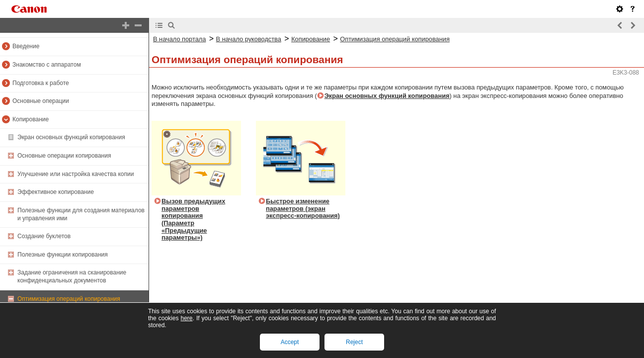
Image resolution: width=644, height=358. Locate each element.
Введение (26, 46)
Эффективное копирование (56, 192)
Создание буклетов (44, 236)
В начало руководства (249, 39)
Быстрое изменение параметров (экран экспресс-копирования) (303, 208)
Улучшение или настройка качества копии (76, 174)
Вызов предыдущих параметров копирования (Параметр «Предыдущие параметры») (193, 220)
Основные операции (41, 101)
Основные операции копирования (64, 156)
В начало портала (179, 39)
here (186, 318)
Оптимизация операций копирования (69, 299)
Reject (354, 342)
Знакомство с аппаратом (47, 65)
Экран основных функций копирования (71, 137)
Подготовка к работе (41, 83)
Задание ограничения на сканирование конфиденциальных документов (72, 276)
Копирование (31, 119)
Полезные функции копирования (63, 255)
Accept (290, 342)
